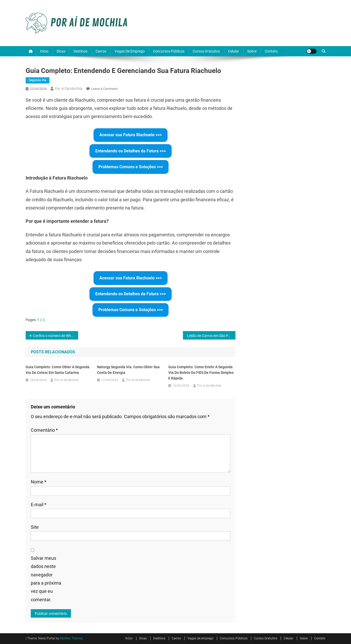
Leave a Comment (104, 89)
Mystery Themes (71, 638)
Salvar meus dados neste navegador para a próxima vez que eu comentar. (46, 579)
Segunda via (38, 80)
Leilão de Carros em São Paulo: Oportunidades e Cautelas (211, 336)
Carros (101, 51)
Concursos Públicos (169, 51)
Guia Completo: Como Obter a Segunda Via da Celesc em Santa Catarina (58, 370)
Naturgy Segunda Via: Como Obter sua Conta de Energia (128, 370)
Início (44, 51)
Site (35, 527)
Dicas (61, 51)
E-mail (39, 505)
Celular (234, 51)
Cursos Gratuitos (206, 51)
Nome (39, 482)
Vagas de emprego (130, 51)
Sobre (252, 51)
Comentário (44, 430)
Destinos (80, 51)
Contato (271, 51)
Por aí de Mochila (69, 89)
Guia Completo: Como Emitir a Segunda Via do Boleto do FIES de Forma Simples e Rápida (201, 373)
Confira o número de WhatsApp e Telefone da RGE (55, 336)
